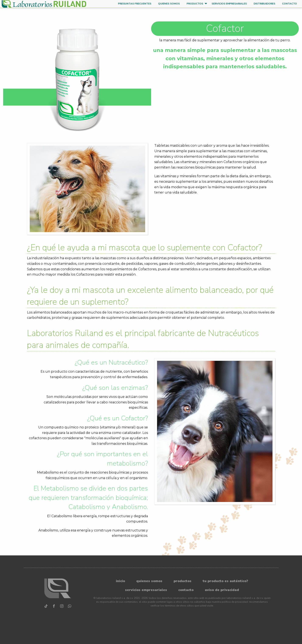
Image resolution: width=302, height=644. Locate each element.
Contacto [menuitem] (289, 4)
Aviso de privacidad (222, 590)
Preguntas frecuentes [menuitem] (135, 4)
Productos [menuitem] (195, 4)
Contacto (186, 590)
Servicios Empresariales (146, 590)
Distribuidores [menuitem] (264, 4)
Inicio (120, 581)
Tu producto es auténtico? (225, 581)
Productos (183, 581)
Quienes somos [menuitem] (169, 4)
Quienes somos (149, 581)
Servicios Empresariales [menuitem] (229, 4)
